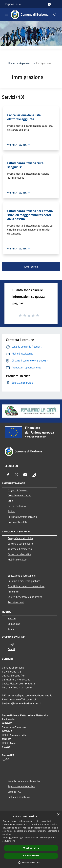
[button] (31, 863)
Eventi (11, 649)
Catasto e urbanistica (20, 554)
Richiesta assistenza (19, 797)
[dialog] (31, 840)
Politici (11, 511)
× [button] (58, 815)
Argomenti (25, 63)
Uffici (10, 501)
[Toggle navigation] (7, 14)
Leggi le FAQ (15, 792)
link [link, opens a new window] (14, 841)
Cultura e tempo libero (20, 544)
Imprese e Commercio (20, 549)
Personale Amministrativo (22, 517)
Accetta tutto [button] (31, 848)
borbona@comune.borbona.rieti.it (22, 703)
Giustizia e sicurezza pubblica (24, 581)
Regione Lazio (13, 4)
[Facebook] (8, 475)
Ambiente (13, 592)
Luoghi (11, 644)
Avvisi (11, 629)
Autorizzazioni (16, 602)
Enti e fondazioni (17, 506)
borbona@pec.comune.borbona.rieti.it (30, 695)
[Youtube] (25, 475)
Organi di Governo (18, 490)
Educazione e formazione (22, 576)
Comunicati (14, 624)
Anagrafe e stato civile (20, 538)
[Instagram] (34, 475)
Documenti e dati (17, 522)
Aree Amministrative (19, 495)
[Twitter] (17, 475)
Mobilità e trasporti (18, 559)
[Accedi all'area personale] (49, 4)
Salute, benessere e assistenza (25, 597)
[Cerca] (55, 15)
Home (11, 63)
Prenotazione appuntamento (24, 781)
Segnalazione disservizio (21, 786)
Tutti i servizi (31, 267)
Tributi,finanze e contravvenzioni (26, 586)
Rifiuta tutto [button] (31, 856)
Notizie (12, 618)
